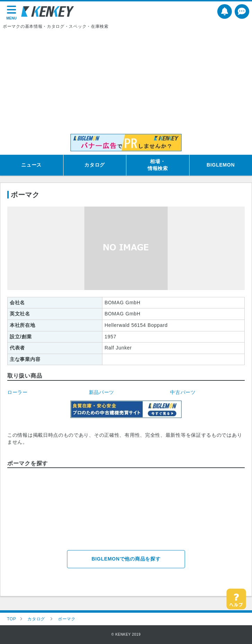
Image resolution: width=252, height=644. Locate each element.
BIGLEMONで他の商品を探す (126, 559)
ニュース (31, 165)
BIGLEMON (221, 165)
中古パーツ (183, 392)
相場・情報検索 (158, 165)
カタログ (95, 165)
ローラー (18, 392)
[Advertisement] (126, 82)
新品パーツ (102, 392)
